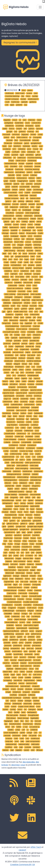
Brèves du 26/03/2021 (24, 85)
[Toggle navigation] (40, 7)
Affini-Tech (36, 847)
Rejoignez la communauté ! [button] (20, 42)
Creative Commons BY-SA (23, 865)
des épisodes (29, 762)
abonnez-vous (18, 765)
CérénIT (22, 850)
